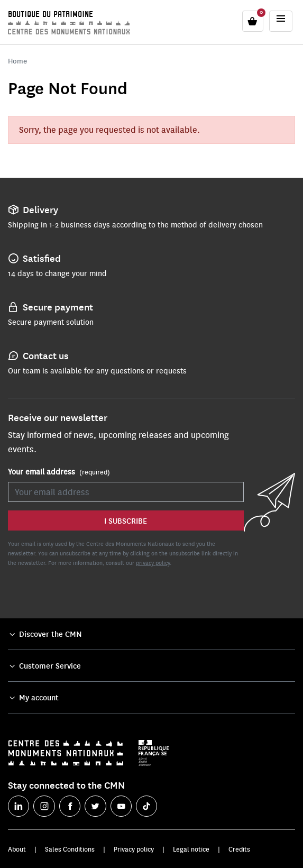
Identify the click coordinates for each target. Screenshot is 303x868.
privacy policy (153, 563)
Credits (239, 849)
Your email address (59, 472)
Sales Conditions (70, 849)
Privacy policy (134, 849)
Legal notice (191, 849)
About (17, 849)
